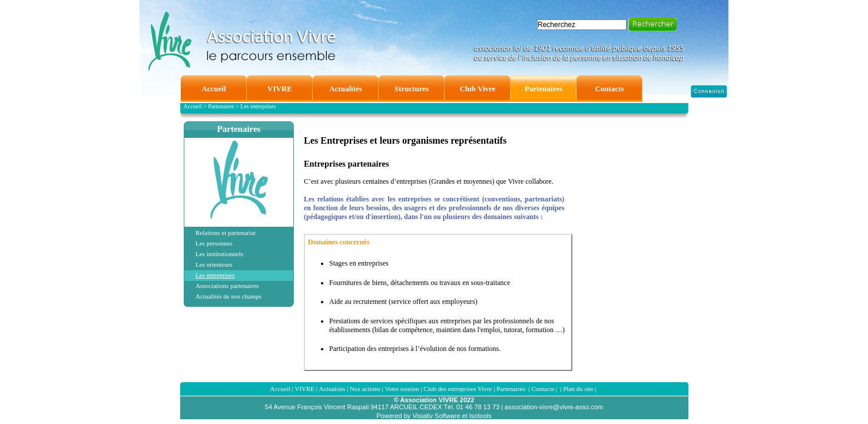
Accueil (280, 389)
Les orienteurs (214, 264)
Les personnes (214, 243)
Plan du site (578, 389)
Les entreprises (215, 275)
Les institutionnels (219, 254)
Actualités (332, 389)
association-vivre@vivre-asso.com (554, 407)
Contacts (543, 389)
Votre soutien (402, 389)
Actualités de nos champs (228, 296)
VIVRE (304, 389)
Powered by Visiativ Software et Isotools (434, 416)
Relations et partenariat (226, 233)
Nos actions (365, 389)
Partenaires (239, 129)
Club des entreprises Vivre (458, 389)
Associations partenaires (227, 286)
